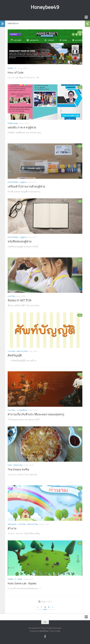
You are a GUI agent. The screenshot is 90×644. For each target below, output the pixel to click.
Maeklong (18, 465)
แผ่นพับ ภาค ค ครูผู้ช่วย (22, 127)
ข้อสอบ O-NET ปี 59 (19, 300)
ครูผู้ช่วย (23, 182)
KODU (20, 579)
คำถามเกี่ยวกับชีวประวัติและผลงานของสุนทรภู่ (36, 414)
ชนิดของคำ (12, 524)
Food (10, 465)
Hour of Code (16, 73)
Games (11, 68)
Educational (13, 182)
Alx (59, 631)
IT (16, 68)
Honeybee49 (45, 7)
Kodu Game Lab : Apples (22, 583)
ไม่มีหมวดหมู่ (13, 123)
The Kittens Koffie (18, 470)
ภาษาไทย (11, 296)
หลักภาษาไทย (22, 351)
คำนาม (12, 528)
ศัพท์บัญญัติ (15, 356)
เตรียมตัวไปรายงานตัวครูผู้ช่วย (26, 187)
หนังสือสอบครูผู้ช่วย (20, 242)
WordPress (44, 631)
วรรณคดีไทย (22, 410)
